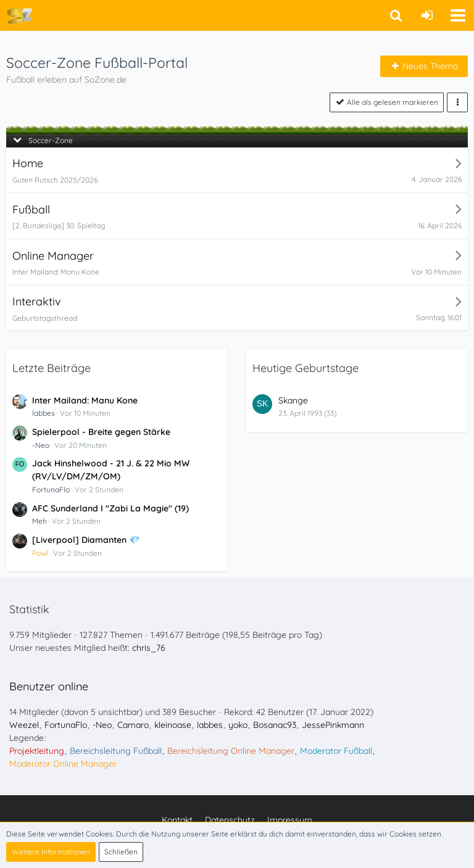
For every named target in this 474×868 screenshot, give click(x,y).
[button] (458, 15)
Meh (39, 521)
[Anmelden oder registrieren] (427, 15)
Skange (293, 400)
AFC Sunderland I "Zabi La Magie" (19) (110, 508)
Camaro (133, 725)
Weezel (24, 725)
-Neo (41, 445)
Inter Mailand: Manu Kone (85, 400)
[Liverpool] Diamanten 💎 (86, 540)
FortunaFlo (51, 490)
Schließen (121, 852)
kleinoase (173, 725)
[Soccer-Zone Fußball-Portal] (19, 15)
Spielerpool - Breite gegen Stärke (101, 432)
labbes (44, 413)
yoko (238, 725)
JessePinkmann (333, 725)
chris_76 (149, 648)
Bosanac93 (275, 725)
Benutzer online (49, 686)
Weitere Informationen (51, 852)
